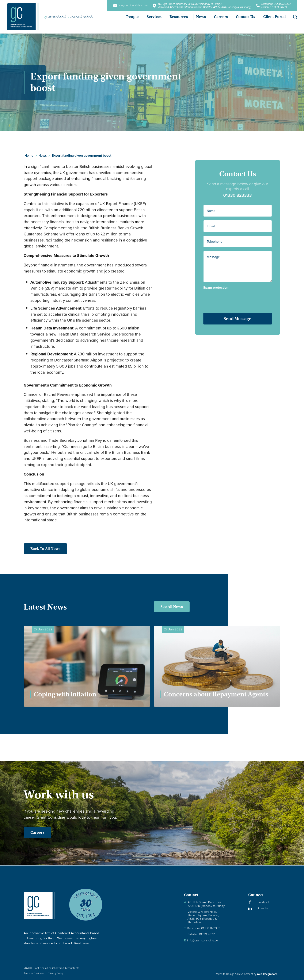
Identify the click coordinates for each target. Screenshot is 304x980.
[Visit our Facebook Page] (264, 902)
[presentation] (240, 300)
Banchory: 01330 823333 (276, 4)
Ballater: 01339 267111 (274, 7)
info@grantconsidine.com (130, 6)
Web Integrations (267, 974)
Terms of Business (34, 973)
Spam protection (220, 288)
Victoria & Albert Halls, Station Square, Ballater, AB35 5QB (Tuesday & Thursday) (204, 7)
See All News (172, 607)
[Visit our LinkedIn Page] (264, 908)
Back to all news (41, 549)
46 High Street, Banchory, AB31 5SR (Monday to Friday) (190, 4)
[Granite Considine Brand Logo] (43, 905)
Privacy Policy (56, 973)
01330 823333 (242, 195)
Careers (33, 832)
